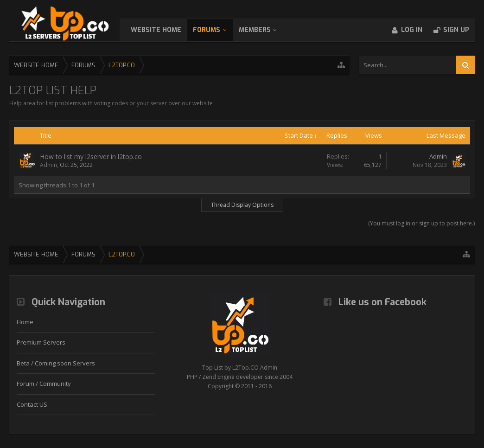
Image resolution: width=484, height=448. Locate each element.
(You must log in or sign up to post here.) (421, 223)
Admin (48, 165)
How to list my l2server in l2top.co (91, 157)
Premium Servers (41, 342)
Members (264, 30)
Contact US (32, 404)
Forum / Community (44, 384)
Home (25, 322)
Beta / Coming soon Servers (56, 363)
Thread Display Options (242, 205)
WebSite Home (165, 30)
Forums (216, 30)
